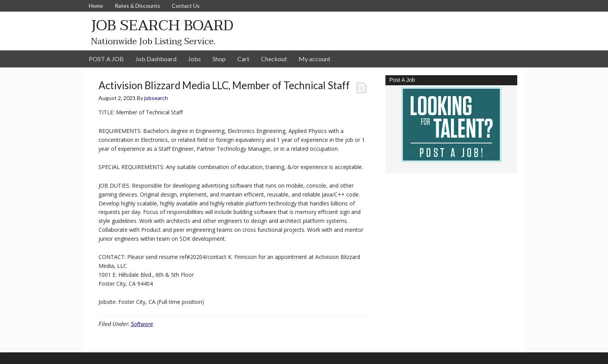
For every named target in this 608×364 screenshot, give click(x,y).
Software (142, 324)
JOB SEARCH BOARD (162, 25)
